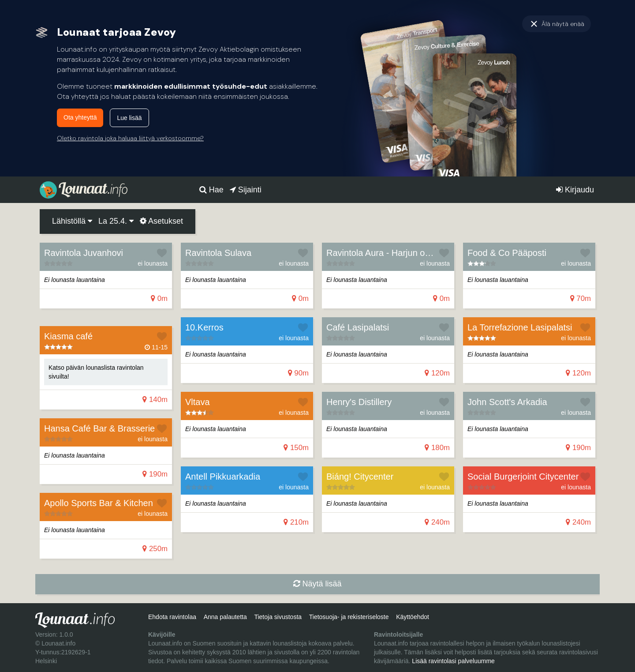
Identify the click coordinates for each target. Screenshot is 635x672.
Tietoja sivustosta (278, 617)
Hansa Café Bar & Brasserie (99, 428)
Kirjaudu (575, 190)
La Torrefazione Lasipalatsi (520, 327)
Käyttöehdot (413, 617)
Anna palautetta (225, 617)
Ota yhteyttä (80, 117)
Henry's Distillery (359, 402)
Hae (211, 190)
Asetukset (161, 221)
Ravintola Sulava (218, 253)
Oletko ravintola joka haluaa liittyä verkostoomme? (130, 138)
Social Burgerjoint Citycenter (523, 477)
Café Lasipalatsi (358, 327)
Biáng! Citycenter (360, 477)
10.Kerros (204, 327)
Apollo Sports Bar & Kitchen (99, 503)
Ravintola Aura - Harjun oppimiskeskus (402, 253)
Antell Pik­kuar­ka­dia (223, 477)
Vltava (198, 402)
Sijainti (246, 190)
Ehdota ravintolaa (172, 617)
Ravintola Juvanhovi (84, 253)
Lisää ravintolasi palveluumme (453, 661)
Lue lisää (129, 118)
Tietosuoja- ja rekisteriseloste (349, 617)
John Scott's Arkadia (507, 402)
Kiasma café (68, 336)
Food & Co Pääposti (507, 253)
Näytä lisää (317, 584)
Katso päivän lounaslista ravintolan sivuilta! (96, 372)
